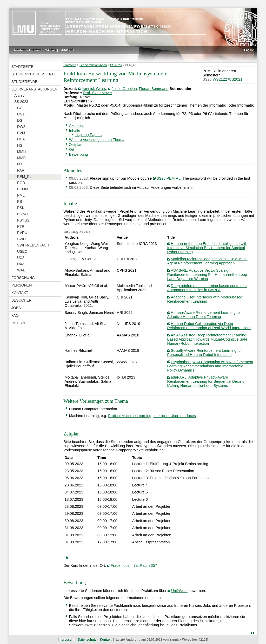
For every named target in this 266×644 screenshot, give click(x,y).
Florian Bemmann (154, 89)
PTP (21, 226)
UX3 (21, 264)
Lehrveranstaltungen (34, 89)
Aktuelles (77, 126)
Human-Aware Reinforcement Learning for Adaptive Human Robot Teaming (204, 315)
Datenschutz (87, 640)
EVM (21, 133)
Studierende (24, 82)
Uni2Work (179, 591)
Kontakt (20, 293)
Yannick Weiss (94, 89)
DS (20, 120)
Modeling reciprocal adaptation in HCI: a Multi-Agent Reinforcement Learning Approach (207, 261)
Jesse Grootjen (124, 89)
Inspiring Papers (88, 135)
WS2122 (220, 79)
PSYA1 (23, 214)
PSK (21, 208)
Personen (22, 285)
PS (20, 201)
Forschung (23, 278)
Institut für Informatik (29, 50)
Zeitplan (76, 145)
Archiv (19, 95)
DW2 (21, 127)
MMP (21, 158)
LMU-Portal (66, 50)
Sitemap (51, 50)
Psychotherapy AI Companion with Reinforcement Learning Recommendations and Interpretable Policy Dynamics (210, 366)
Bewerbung (79, 154)
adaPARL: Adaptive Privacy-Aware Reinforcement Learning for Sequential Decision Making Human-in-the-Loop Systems (207, 381)
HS (20, 145)
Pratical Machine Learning (130, 416)
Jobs (16, 308)
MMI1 (22, 152)
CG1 (21, 114)
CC (20, 108)
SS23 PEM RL (168, 178)
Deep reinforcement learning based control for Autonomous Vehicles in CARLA (207, 288)
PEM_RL (24, 177)
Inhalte (75, 131)
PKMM (23, 189)
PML (21, 195)
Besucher (22, 300)
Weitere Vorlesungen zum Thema (97, 140)
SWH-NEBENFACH (33, 245)
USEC (22, 251)
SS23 (207, 79)
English (249, 50)
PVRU (22, 233)
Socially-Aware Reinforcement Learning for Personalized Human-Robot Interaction (205, 353)
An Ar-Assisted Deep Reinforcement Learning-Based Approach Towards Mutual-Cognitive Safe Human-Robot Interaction (207, 339)
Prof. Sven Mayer (98, 93)
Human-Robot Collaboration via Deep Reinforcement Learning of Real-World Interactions (209, 326)
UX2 (21, 258)
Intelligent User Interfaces (175, 416)
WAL (21, 270)
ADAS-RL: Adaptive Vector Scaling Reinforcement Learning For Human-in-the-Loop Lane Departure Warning (207, 275)
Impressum (66, 640)
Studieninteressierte (34, 74)
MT (20, 164)
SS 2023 (21, 102)
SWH (21, 239)
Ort (72, 149)
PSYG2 (23, 220)
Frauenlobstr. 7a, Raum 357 (134, 565)
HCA (21, 139)
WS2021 (235, 79)
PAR (21, 170)
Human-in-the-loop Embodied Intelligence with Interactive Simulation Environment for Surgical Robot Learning (207, 248)
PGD (21, 183)
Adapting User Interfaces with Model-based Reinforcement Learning (205, 299)
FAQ (15, 315)
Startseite (22, 67)
